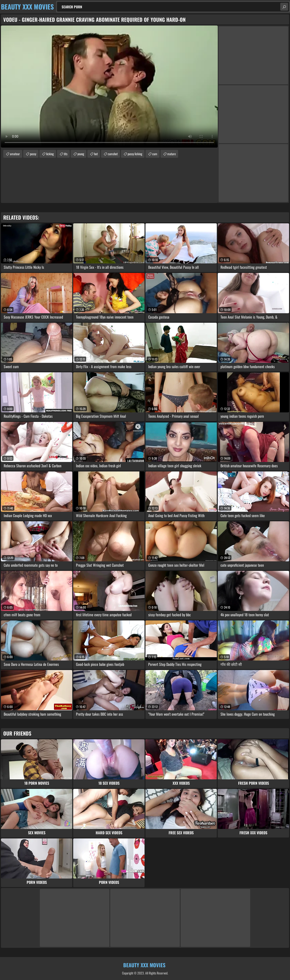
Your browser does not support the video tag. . (109, 87)
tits (66, 154)
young (81, 154)
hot (96, 154)
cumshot (113, 154)
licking (50, 154)
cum (155, 154)
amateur (15, 154)
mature (172, 154)
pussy (33, 154)
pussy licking (135, 154)
